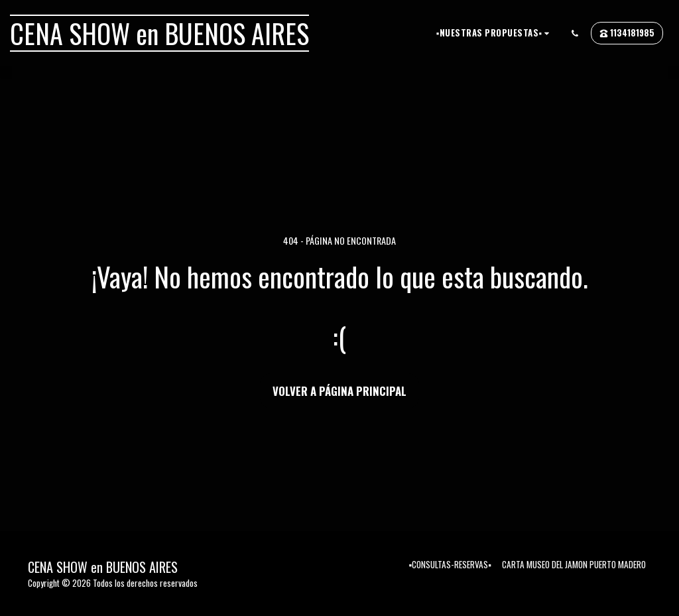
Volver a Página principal (339, 391)
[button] (495, 33)
